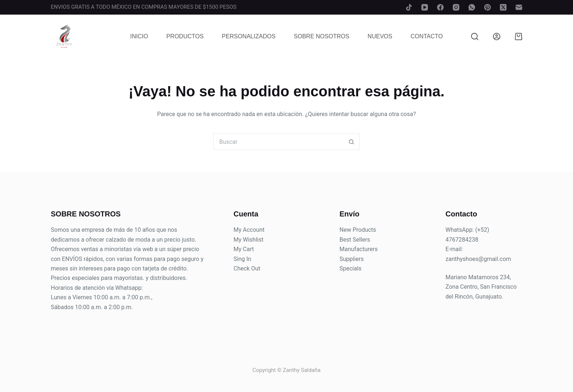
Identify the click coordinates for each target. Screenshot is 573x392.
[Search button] (351, 142)
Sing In (242, 259)
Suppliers (352, 259)
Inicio (139, 36)
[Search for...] (278, 142)
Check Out (247, 268)
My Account (249, 230)
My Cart (244, 249)
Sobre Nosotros (322, 36)
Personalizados (249, 36)
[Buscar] (475, 36)
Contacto (426, 36)
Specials (350, 268)
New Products (358, 230)
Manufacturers (358, 249)
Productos (185, 36)
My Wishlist (248, 240)
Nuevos (380, 36)
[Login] (497, 36)
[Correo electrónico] (519, 7)
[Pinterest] (487, 7)
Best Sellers (355, 240)
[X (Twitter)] (503, 7)
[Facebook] (440, 7)
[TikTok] (409, 7)
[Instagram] (456, 7)
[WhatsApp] (472, 7)
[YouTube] (425, 7)
